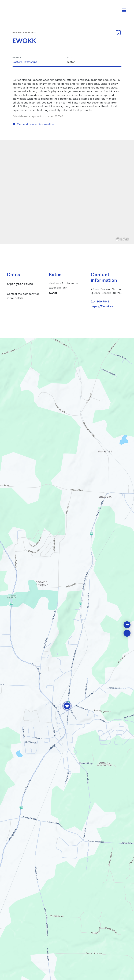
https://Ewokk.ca (102, 306)
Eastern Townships (25, 62)
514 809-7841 (100, 301)
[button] (67, 706)
